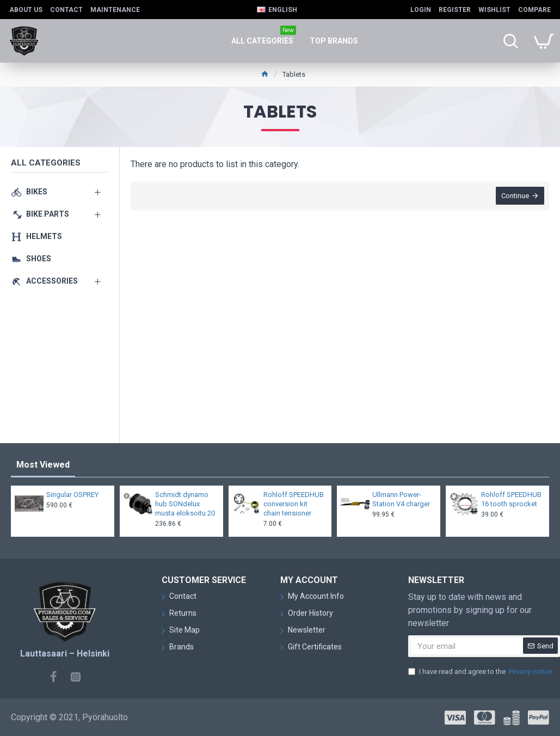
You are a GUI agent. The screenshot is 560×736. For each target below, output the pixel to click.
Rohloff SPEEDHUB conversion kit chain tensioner (294, 504)
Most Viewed (43, 465)
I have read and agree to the (481, 672)
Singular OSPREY (72, 495)
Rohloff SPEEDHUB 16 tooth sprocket (511, 499)
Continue (515, 196)
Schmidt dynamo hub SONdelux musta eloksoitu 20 (185, 504)
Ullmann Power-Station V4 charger (401, 499)
